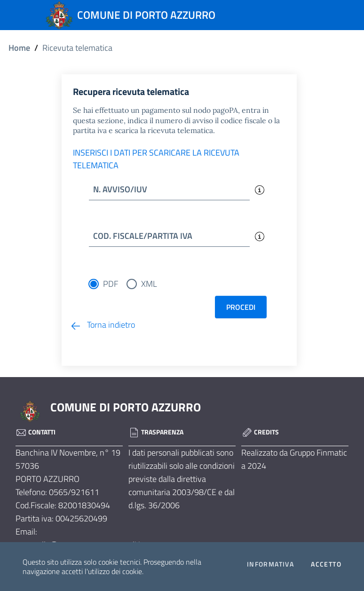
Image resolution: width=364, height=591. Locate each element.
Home (19, 48)
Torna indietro (103, 325)
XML (149, 284)
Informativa (270, 564)
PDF (111, 284)
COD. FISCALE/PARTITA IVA (143, 236)
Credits (260, 432)
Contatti (36, 432)
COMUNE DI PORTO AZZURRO (126, 407)
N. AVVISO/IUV (120, 189)
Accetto (326, 564)
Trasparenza (156, 432)
